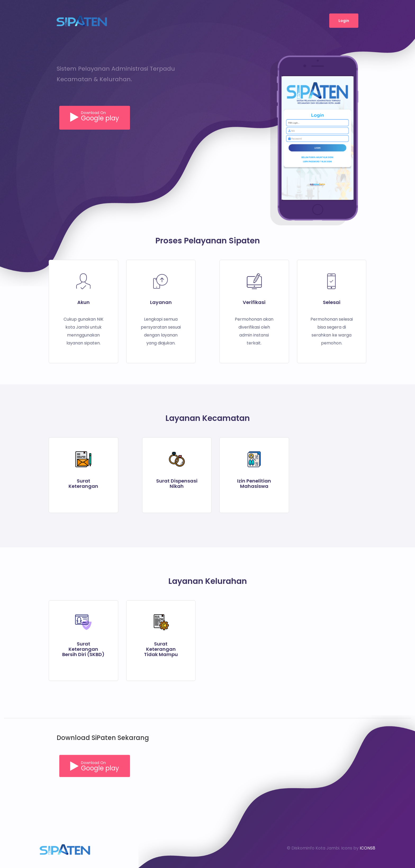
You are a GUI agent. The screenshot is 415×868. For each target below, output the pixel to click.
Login (344, 21)
